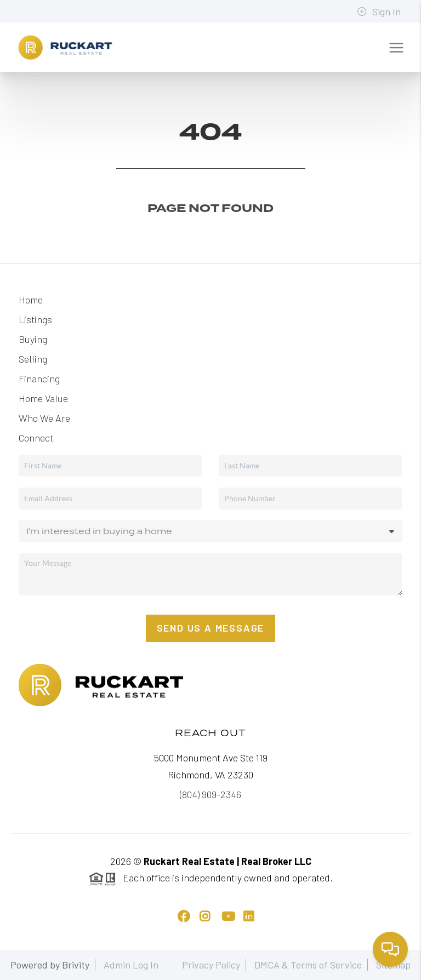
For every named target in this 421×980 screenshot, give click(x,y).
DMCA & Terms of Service (308, 965)
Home (31, 300)
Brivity (76, 965)
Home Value (43, 398)
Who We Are (44, 418)
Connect (36, 438)
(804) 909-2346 (210, 794)
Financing (39, 379)
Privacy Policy (211, 965)
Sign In (379, 12)
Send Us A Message (211, 628)
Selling (33, 359)
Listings (35, 319)
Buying (33, 339)
